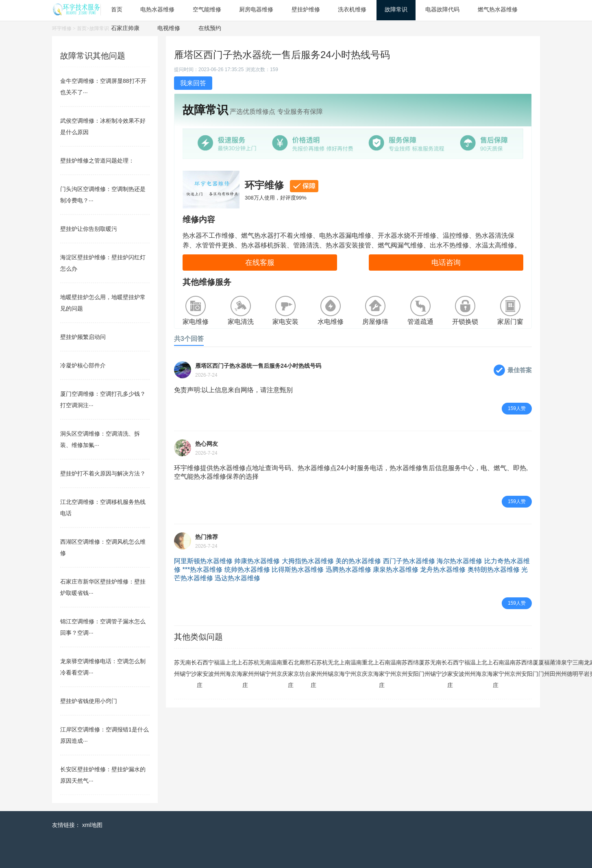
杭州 (257, 668)
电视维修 (169, 28)
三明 (575, 668)
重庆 (285, 668)
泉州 (564, 668)
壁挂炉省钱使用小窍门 (89, 701)
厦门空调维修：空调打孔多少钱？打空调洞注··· (103, 399)
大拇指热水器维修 (308, 561)
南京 (279, 668)
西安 (205, 668)
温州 (222, 668)
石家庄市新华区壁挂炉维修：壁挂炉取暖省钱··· (103, 587)
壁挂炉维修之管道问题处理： (97, 161)
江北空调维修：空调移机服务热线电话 (103, 508)
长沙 (194, 668)
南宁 (188, 668)
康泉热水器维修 (396, 570)
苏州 (177, 668)
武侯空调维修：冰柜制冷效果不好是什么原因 (103, 126)
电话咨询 (446, 263)
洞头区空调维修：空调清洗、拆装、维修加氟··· (100, 439)
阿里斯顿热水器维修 (203, 561)
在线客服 (260, 263)
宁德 (570, 668)
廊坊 (302, 668)
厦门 (422, 668)
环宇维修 (62, 28)
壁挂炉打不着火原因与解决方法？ (103, 473)
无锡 (183, 668)
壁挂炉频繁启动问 (83, 337)
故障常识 (99, 28)
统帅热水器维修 (247, 570)
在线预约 (210, 28)
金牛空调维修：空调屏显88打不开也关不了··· (103, 87)
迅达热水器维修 (237, 578)
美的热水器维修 (358, 561)
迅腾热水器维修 (348, 570)
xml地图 (92, 825)
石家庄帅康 (125, 28)
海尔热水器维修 (459, 561)
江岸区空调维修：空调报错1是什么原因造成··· (104, 735)
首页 (82, 28)
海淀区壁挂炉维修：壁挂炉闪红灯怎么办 (103, 263)
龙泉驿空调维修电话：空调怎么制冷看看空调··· (103, 667)
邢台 (308, 668)
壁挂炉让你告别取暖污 (89, 229)
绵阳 (416, 668)
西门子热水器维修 (409, 561)
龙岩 (587, 668)
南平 (581, 668)
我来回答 (193, 83)
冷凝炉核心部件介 (83, 365)
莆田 (553, 668)
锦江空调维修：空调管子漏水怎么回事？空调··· (103, 627)
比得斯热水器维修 (298, 570)
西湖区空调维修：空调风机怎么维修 (103, 547)
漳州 (558, 668)
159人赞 (517, 408)
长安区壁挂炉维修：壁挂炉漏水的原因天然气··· (103, 775)
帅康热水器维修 (257, 561)
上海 (228, 668)
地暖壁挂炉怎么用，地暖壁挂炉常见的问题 (103, 303)
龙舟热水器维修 (443, 570)
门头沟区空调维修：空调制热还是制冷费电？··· (103, 195)
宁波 (211, 668)
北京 (234, 668)
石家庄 (200, 674)
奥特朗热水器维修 (494, 570)
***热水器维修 (202, 570)
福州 (217, 668)
